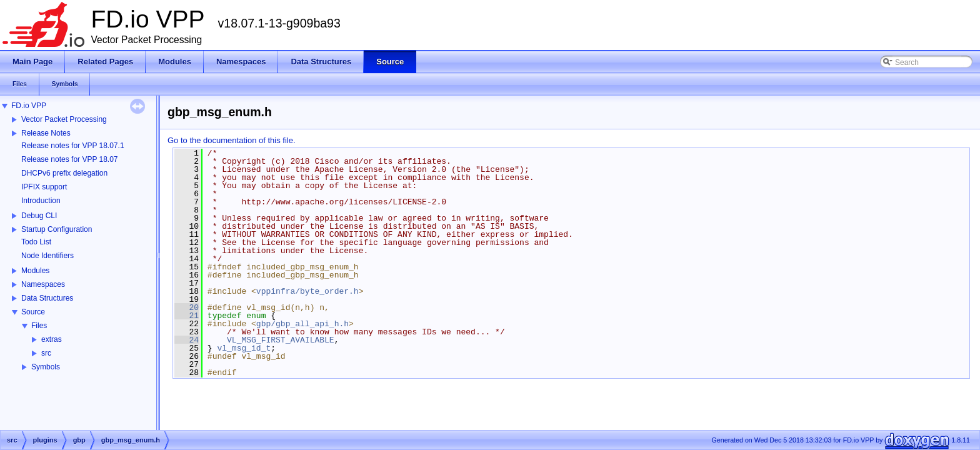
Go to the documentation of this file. (232, 140)
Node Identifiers (47, 256)
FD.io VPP (29, 106)
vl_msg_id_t (244, 348)
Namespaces (43, 284)
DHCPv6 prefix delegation (64, 173)
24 (187, 340)
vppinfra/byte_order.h (307, 291)
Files (39, 326)
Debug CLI (39, 216)
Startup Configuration (57, 229)
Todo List (36, 242)
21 (187, 316)
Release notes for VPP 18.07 (70, 159)
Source (33, 312)
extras (52, 339)
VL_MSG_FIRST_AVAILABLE (281, 340)
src (46, 353)
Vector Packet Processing (64, 119)
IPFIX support (44, 187)
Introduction (41, 201)
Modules (35, 271)
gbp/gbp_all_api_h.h (302, 324)
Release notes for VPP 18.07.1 (73, 146)
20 (187, 307)
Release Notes (46, 133)
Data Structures (47, 298)
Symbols (46, 367)
